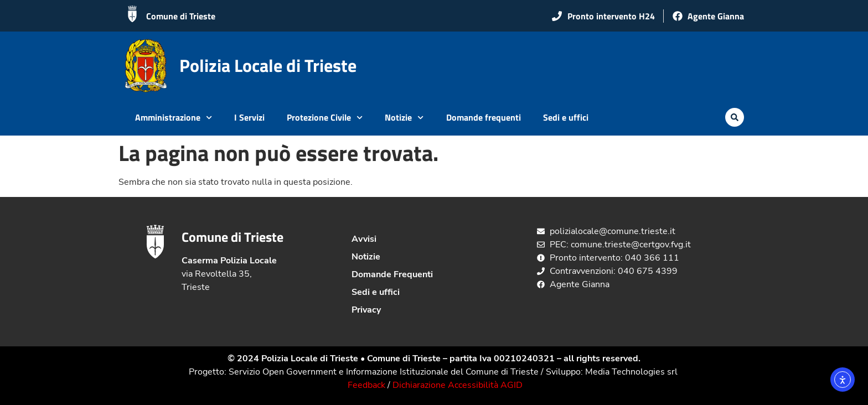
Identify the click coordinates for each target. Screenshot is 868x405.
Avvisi (364, 239)
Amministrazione (174, 118)
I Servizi (249, 117)
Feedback (366, 385)
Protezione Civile (325, 118)
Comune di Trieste (181, 16)
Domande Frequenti (392, 274)
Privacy (366, 310)
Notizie (404, 118)
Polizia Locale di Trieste (268, 65)
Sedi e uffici (566, 117)
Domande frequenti (484, 117)
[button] (735, 117)
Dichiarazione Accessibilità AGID (458, 385)
